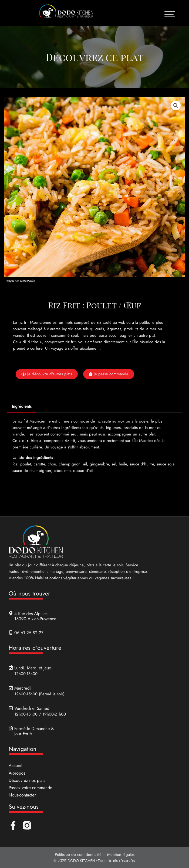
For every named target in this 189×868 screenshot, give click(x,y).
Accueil (15, 766)
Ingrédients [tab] (22, 407)
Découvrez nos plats (27, 781)
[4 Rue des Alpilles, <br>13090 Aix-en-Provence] (11, 614)
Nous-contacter (22, 795)
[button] (176, 106)
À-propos (17, 773)
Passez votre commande (31, 788)
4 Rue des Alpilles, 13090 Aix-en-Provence (35, 617)
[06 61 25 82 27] (11, 632)
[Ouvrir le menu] (170, 14)
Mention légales (121, 855)
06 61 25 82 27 (29, 633)
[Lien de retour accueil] (66, 13)
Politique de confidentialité (78, 855)
